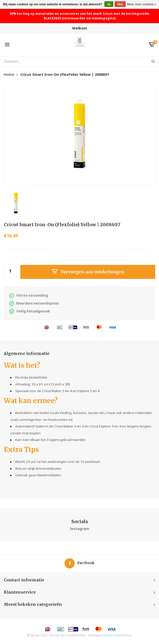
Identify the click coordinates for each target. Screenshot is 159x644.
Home (9, 74)
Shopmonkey (76, 635)
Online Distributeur (117, 635)
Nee (120, 4)
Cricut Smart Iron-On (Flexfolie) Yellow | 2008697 (65, 74)
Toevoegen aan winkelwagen (88, 272)
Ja (109, 4)
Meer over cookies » (142, 4)
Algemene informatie (27, 354)
